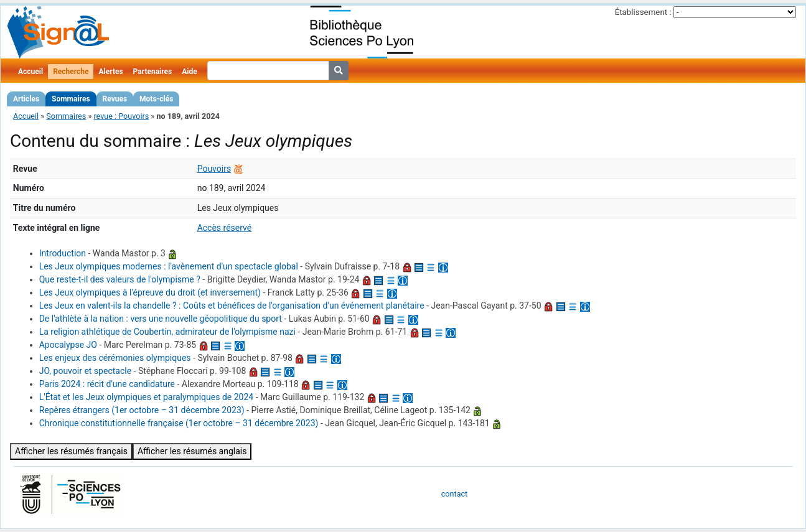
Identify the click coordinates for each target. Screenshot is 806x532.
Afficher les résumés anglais (192, 451)
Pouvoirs (214, 169)
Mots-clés (156, 99)
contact (454, 494)
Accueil (30, 72)
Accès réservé (225, 228)
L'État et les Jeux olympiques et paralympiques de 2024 (147, 397)
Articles (26, 99)
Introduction (63, 253)
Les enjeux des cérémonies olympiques (115, 358)
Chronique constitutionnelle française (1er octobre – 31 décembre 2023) (179, 423)
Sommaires (71, 99)
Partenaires (153, 72)
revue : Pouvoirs (121, 116)
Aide (189, 72)
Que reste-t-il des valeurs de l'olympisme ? (120, 279)
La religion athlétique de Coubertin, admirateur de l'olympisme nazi (167, 332)
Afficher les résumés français (71, 451)
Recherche (71, 72)
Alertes (110, 72)
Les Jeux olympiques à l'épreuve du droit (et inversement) (150, 292)
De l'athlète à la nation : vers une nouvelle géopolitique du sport (161, 319)
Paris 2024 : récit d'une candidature (107, 384)
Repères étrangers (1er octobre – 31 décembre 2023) (142, 410)
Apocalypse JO (68, 345)
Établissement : (643, 12)
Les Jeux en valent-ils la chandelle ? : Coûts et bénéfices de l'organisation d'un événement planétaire (232, 306)
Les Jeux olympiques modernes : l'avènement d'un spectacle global (169, 266)
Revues (115, 99)
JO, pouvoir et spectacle (85, 371)
